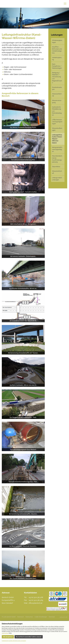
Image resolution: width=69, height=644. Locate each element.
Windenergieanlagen (57, 41)
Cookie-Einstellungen (41, 617)
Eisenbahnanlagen (57, 88)
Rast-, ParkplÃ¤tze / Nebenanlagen (57, 66)
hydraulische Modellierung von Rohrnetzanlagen (57, 111)
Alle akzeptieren (8, 637)
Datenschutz (29, 617)
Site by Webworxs (63, 617)
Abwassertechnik (57, 95)
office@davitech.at (35, 603)
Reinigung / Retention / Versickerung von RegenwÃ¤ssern (57, 78)
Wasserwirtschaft (57, 172)
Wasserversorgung (57, 101)
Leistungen (57, 35)
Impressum (21, 617)
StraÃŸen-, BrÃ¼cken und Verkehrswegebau (57, 50)
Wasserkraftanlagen (57, 129)
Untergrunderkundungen (57, 179)
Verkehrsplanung (57, 59)
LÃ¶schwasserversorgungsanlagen (57, 122)
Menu (65, 4)
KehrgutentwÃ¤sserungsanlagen (57, 149)
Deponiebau (56, 167)
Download (52, 617)
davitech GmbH (10, 4)
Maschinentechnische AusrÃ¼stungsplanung (57, 159)
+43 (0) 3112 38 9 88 (36, 597)
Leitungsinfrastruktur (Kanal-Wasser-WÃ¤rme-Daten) (57, 139)
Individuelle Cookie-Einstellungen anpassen (14, 641)
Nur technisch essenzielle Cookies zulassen (29, 637)
